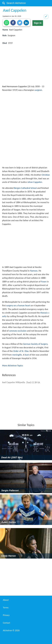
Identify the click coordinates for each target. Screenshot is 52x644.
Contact (6, 623)
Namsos (34, 271)
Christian (46, 175)
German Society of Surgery (35, 344)
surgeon (38, 90)
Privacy (6, 615)
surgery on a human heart (18, 305)
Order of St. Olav (21, 351)
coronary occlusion (18, 331)
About (6, 600)
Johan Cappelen (35, 182)
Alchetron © (11, 630)
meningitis (17, 355)
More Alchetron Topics (12, 366)
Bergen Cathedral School (25, 188)
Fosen (44, 282)
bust (27, 355)
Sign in (38, 23)
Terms (6, 608)
